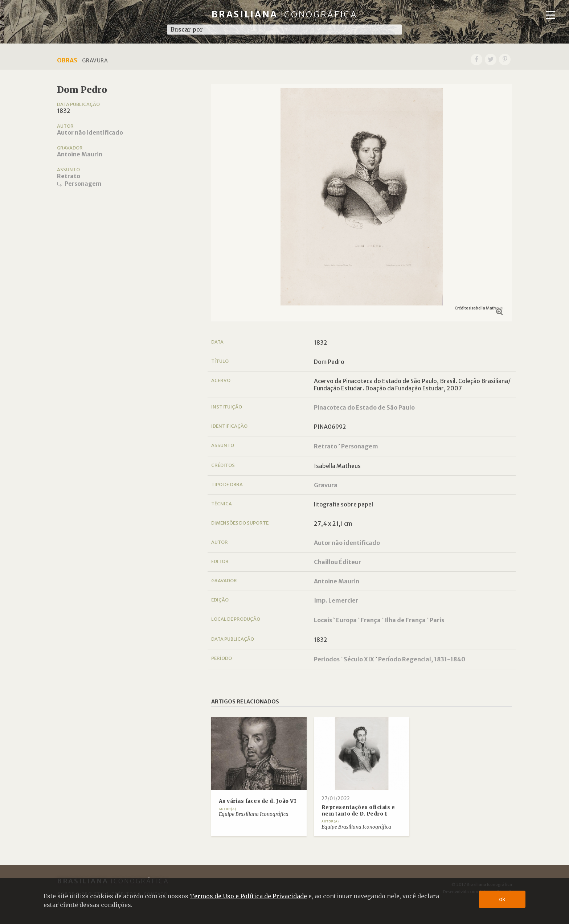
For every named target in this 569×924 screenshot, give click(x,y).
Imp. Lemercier (336, 600)
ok (502, 899)
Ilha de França (405, 620)
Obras (67, 60)
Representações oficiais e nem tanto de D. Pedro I (358, 811)
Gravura (326, 485)
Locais (323, 620)
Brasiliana (285, 14)
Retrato (69, 176)
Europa (346, 620)
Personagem (83, 184)
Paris (437, 620)
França (371, 620)
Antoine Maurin (80, 154)
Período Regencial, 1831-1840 (422, 659)
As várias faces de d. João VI (258, 801)
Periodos (327, 659)
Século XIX (359, 659)
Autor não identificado (90, 132)
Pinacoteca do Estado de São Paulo (364, 407)
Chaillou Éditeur (337, 562)
